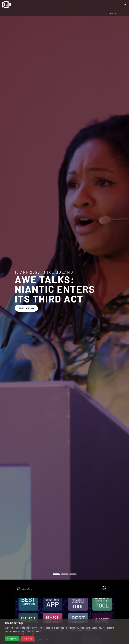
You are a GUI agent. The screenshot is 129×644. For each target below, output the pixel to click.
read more (26, 308)
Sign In (112, 13)
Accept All (12, 639)
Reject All (28, 639)
